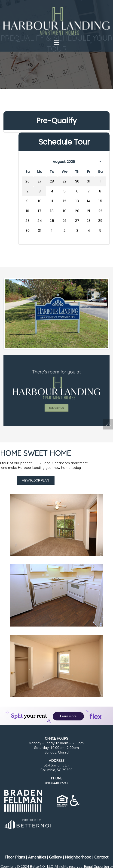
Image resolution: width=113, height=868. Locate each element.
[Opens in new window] (27, 823)
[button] (56, 19)
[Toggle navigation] (57, 43)
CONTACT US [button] (57, 397)
